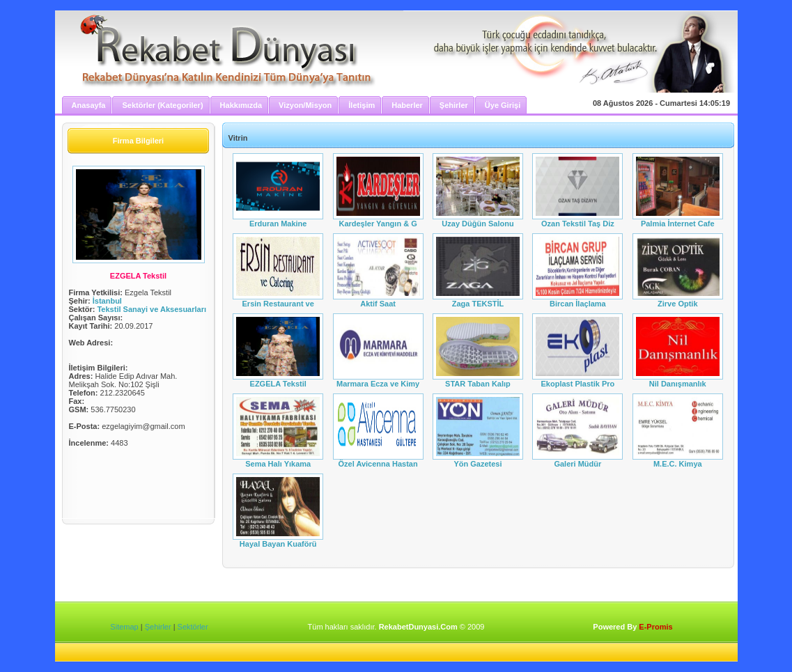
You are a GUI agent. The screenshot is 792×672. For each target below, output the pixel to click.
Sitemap (124, 627)
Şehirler (158, 627)
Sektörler (193, 627)
